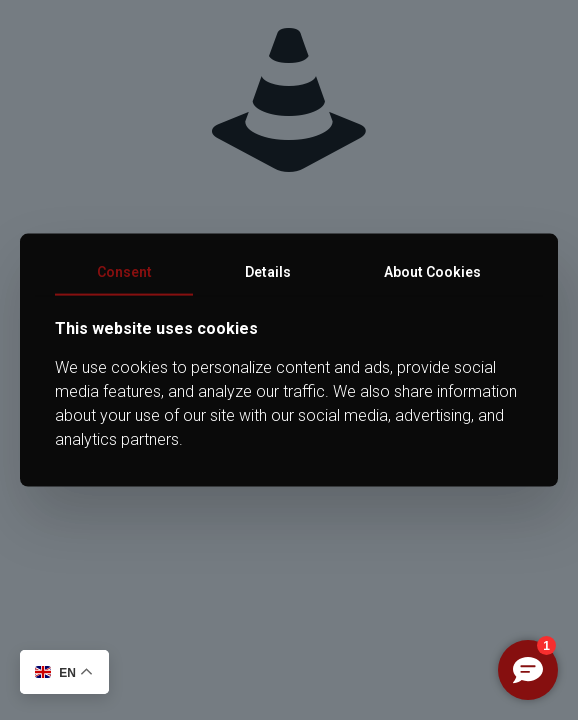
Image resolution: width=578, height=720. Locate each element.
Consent (124, 272)
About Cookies (432, 272)
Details (268, 272)
